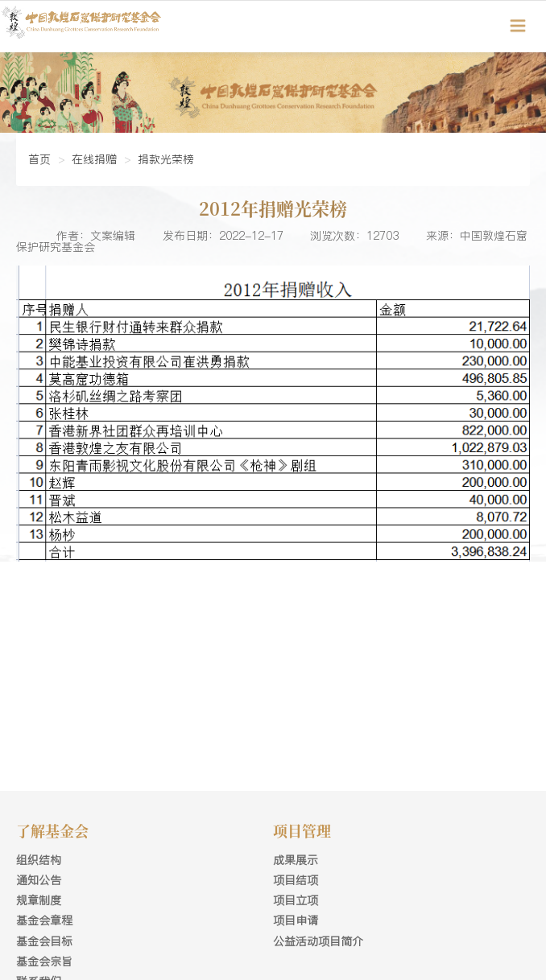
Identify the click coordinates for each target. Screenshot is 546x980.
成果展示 (296, 860)
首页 (39, 159)
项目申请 (296, 920)
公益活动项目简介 (318, 941)
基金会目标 (44, 941)
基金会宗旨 (44, 961)
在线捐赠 (94, 159)
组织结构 (39, 860)
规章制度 (39, 900)
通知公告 (39, 880)
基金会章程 (44, 920)
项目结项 (296, 880)
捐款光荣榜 (166, 159)
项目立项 (296, 900)
